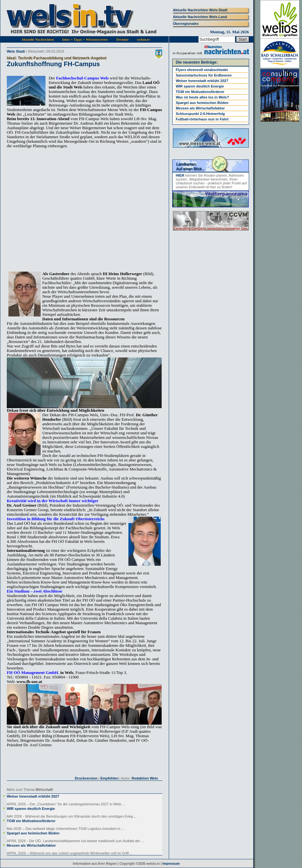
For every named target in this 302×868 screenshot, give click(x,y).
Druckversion (86, 778)
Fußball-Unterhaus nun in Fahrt (202, 119)
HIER (180, 175)
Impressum (171, 864)
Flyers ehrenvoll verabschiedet (202, 70)
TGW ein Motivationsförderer (31, 821)
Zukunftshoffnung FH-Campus (53, 64)
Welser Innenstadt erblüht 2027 (33, 796)
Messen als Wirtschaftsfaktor (31, 845)
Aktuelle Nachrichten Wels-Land (200, 17)
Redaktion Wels (145, 778)
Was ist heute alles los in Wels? (202, 97)
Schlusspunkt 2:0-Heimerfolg (200, 114)
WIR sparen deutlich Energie (31, 809)
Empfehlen (109, 778)
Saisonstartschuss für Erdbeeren (204, 75)
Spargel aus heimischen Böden (33, 833)
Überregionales (186, 24)
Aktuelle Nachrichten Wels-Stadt (200, 10)
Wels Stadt (16, 51)
